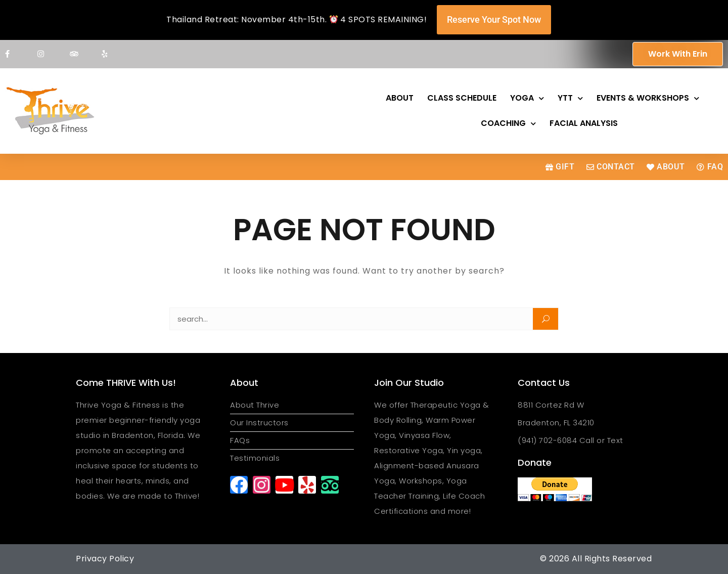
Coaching (508, 124)
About (400, 98)
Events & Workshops (648, 98)
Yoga (527, 98)
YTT (570, 98)
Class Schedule (462, 98)
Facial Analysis (584, 123)
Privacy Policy (105, 559)
